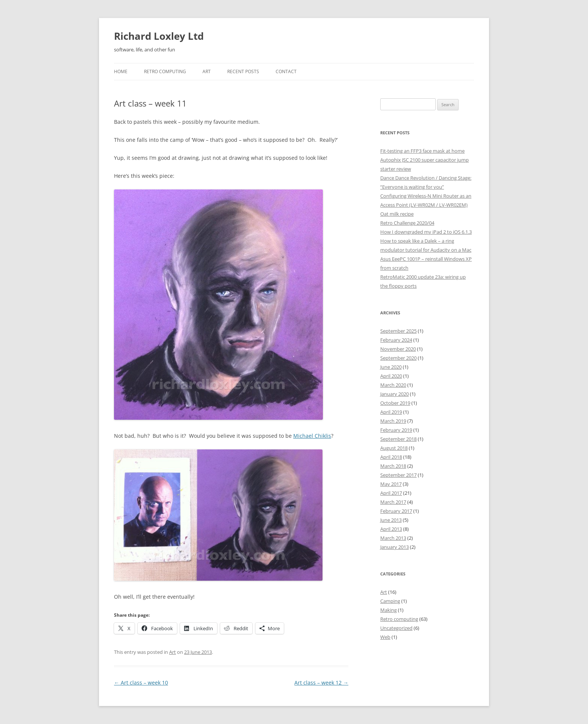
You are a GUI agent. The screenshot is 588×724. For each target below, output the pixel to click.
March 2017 (393, 502)
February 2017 (396, 511)
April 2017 (391, 493)
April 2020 (391, 376)
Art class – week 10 (141, 683)
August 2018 (394, 448)
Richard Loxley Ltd (159, 36)
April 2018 (391, 457)
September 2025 (398, 331)
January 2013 (394, 547)
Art (207, 71)
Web (385, 637)
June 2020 (391, 367)
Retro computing (399, 619)
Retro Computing (165, 71)
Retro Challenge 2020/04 (407, 223)
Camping (390, 601)
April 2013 (391, 529)
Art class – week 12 (321, 683)
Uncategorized (396, 628)
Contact (286, 71)
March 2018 (393, 466)
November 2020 (398, 349)
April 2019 (391, 412)
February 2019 (396, 430)
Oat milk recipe (397, 214)
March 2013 (393, 538)
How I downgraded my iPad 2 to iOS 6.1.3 (426, 232)
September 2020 (398, 358)
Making (388, 610)
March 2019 (393, 421)
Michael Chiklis (312, 436)
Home (121, 71)
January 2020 (394, 394)
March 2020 (393, 385)
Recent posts (243, 71)
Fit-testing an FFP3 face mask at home (422, 151)
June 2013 (391, 520)
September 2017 (398, 475)
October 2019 (395, 403)
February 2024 (396, 340)
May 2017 (391, 484)
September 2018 (398, 439)
